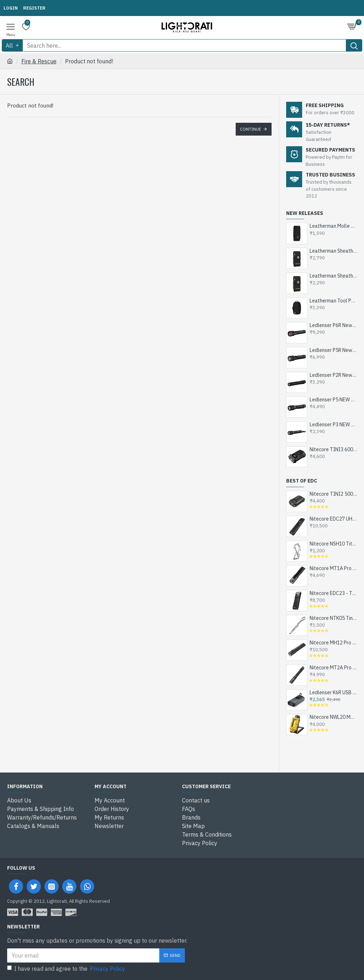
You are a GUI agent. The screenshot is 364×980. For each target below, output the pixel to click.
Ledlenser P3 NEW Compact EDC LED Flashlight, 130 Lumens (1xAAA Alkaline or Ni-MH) (333, 425)
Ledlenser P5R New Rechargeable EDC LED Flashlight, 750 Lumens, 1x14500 (333, 350)
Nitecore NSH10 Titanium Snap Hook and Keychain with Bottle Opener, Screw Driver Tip (333, 544)
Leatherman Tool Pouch (333, 301)
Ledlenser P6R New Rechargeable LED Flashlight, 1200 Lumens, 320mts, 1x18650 (333, 325)
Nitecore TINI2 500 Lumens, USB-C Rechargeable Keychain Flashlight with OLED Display (333, 494)
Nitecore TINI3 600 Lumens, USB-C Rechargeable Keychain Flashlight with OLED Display (333, 449)
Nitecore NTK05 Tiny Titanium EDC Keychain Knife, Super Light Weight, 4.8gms (333, 618)
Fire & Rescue (39, 61)
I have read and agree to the (67, 969)
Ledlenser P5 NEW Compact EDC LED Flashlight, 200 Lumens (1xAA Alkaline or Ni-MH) (333, 400)
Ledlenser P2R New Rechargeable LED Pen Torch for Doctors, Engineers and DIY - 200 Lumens (333, 375)
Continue (251, 129)
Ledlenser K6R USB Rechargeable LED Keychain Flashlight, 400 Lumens (333, 692)
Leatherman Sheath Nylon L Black (333, 251)
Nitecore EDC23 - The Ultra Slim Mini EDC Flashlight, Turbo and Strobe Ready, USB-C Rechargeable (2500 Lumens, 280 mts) (333, 593)
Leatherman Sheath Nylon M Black (333, 276)
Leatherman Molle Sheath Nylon (333, 226)
